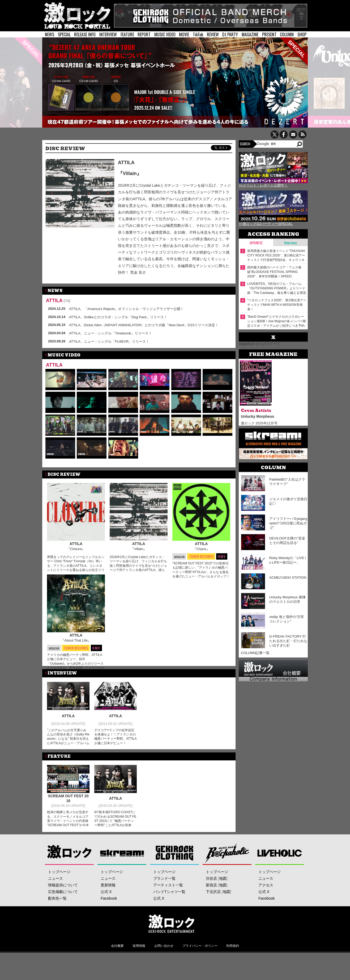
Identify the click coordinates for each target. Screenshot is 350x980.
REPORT (144, 34)
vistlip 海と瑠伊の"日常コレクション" (287, 619)
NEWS (50, 34)
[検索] (276, 144)
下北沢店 (213, 906)
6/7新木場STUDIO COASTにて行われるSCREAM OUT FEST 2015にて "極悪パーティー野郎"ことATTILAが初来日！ (115, 836)
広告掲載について (63, 906)
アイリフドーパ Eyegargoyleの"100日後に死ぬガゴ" (288, 523)
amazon (179, 556)
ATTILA (126, 163)
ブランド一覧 (164, 893)
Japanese (256, 243)
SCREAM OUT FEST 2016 (68, 814)
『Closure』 (76, 549)
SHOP (302, 34)
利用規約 (233, 960)
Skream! (122, 867)
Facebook (109, 913)
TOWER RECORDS (201, 557)
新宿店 (211, 900)
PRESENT (269, 34)
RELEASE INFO (85, 34)
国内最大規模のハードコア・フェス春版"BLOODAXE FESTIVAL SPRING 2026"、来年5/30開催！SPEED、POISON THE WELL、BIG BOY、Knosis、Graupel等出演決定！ (274, 272)
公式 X (106, 906)
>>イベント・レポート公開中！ (263, 185)
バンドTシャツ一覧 (169, 906)
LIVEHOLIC (280, 867)
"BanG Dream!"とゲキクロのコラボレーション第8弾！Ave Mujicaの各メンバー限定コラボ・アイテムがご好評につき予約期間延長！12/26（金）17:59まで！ (277, 321)
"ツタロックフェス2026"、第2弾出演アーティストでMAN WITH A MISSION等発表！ (277, 305)
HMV (222, 556)
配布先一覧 (57, 913)
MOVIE (184, 34)
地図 (223, 893)
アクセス (266, 900)
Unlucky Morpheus (257, 416)
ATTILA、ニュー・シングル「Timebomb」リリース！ (110, 333)
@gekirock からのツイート (259, 344)
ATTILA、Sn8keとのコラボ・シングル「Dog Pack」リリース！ (118, 317)
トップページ (59, 886)
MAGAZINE (250, 34)
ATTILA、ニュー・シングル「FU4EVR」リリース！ (109, 341)
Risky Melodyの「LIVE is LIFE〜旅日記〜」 (288, 560)
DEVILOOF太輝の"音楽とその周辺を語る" (287, 541)
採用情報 (139, 960)
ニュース (56, 893)
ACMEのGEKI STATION (288, 578)
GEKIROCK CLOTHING (175, 867)
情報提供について (63, 900)
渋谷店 (211, 893)
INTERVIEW (108, 34)
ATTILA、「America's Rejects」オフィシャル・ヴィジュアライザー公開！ (127, 309)
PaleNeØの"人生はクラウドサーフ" (287, 482)
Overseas (291, 243)
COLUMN (287, 34)
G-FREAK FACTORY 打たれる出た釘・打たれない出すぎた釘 (288, 641)
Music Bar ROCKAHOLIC (227, 867)
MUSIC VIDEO (165, 34)
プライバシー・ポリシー (200, 960)
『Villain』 (130, 173)
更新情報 (108, 900)
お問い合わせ (164, 960)
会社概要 (117, 960)
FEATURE (127, 34)
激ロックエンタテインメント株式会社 (172, 938)
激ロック (69, 867)
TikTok (198, 34)
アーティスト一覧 (168, 900)
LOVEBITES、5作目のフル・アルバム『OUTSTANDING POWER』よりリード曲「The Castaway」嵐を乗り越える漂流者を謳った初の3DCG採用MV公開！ (277, 288)
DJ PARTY (230, 34)
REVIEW (213, 34)
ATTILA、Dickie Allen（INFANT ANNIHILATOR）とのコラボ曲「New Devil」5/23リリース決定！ (144, 325)
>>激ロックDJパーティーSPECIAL (266, 224)
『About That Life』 (76, 648)
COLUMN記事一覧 (255, 653)
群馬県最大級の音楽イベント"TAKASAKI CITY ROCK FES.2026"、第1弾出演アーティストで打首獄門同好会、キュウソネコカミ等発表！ (276, 256)
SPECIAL (64, 34)
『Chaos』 (201, 549)
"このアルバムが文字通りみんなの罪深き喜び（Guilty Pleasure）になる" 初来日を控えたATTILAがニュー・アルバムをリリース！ (68, 754)
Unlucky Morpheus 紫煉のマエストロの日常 (287, 599)
